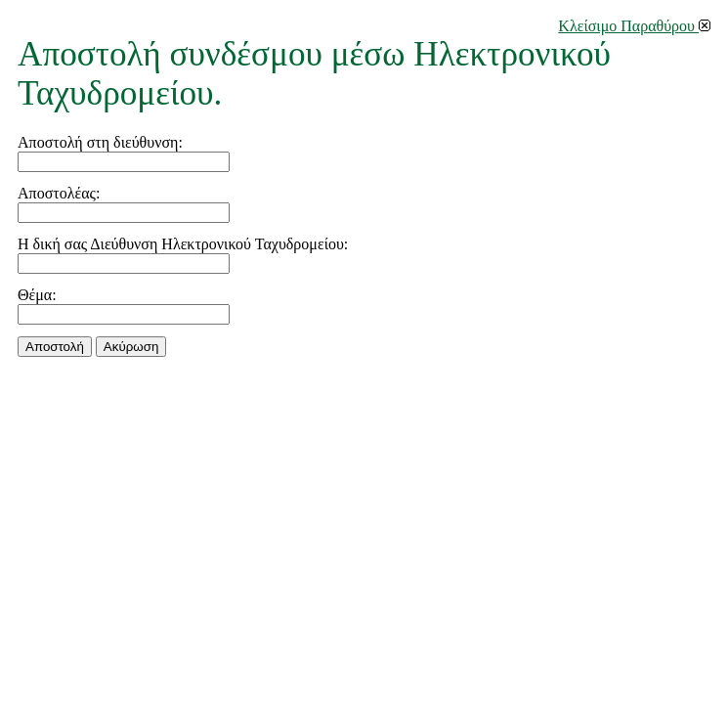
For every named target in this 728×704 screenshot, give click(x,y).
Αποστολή (55, 347)
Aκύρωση (131, 347)
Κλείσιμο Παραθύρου (634, 26)
